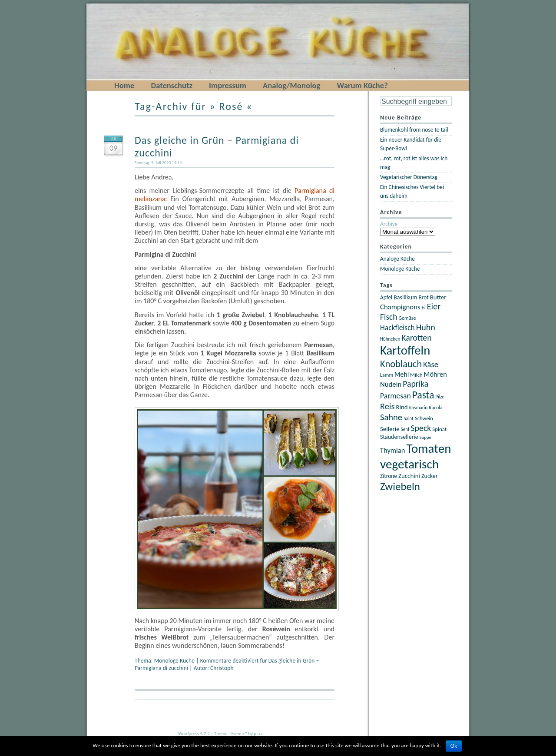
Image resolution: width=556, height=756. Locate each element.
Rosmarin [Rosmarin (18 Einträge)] (418, 408)
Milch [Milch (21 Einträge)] (416, 375)
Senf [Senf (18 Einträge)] (405, 429)
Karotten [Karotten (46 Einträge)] (416, 338)
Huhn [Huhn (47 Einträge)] (426, 327)
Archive (389, 224)
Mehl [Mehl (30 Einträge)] (402, 374)
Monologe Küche (174, 661)
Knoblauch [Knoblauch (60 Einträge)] (401, 364)
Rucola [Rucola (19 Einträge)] (435, 408)
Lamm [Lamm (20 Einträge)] (387, 375)
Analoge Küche (397, 259)
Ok (454, 746)
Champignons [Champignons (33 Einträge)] (400, 307)
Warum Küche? (362, 85)
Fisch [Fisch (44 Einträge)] (389, 317)
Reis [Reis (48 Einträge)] (387, 406)
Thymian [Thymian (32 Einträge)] (392, 450)
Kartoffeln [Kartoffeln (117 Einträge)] (405, 350)
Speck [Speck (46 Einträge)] (421, 428)
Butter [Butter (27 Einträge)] (438, 297)
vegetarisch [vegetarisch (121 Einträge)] (409, 464)
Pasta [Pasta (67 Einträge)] (423, 395)
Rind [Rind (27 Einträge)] (402, 407)
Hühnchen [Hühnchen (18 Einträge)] (390, 339)
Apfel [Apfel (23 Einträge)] (386, 297)
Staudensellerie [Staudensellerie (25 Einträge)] (399, 437)
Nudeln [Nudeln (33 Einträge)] (391, 384)
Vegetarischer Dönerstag (409, 177)
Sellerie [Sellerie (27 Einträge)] (390, 429)
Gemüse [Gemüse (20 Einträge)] (407, 318)
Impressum (228, 85)
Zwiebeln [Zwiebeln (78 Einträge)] (400, 486)
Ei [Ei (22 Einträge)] (424, 307)
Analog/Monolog (291, 85)
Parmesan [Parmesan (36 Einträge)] (395, 396)
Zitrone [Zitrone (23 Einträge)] (389, 476)
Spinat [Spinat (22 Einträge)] (439, 429)
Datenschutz (172, 85)
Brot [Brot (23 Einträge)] (423, 297)
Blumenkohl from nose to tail (414, 130)
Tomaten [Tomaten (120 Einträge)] (429, 448)
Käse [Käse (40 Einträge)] (431, 364)
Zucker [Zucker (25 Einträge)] (430, 476)
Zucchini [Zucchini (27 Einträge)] (409, 476)
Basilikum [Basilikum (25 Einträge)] (405, 297)
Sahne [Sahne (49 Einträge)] (391, 417)
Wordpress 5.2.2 (194, 734)
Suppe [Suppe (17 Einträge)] (425, 437)
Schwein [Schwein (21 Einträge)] (424, 418)
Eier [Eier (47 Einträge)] (434, 306)
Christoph (222, 668)
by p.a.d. (256, 734)
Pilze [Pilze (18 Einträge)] (440, 397)
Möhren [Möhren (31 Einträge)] (435, 374)
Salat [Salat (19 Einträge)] (409, 418)
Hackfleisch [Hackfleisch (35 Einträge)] (397, 328)
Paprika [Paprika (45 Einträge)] (415, 384)
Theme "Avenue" (231, 734)
